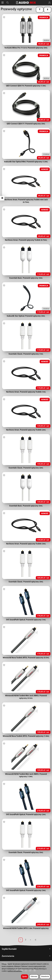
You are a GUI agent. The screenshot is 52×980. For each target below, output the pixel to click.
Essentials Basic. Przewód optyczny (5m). (26, 506)
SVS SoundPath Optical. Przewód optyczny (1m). (26, 620)
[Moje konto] (49, 3)
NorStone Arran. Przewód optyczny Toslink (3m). (26, 544)
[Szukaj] (8, 3)
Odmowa (34, 977)
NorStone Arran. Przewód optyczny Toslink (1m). (26, 392)
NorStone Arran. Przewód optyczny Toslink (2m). (26, 430)
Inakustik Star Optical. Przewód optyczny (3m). (26, 316)
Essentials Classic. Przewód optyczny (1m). (26, 354)
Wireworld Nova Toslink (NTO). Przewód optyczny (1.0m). (26, 736)
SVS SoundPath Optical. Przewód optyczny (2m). (26, 815)
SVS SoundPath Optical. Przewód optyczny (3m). (26, 891)
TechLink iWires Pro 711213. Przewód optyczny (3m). (26, 48)
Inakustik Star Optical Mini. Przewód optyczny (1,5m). (26, 162)
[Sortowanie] (47, 10)
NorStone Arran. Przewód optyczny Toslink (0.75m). (26, 240)
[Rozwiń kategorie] (3, 3)
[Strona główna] (26, 3)
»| (35, 940)
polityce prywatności (15, 971)
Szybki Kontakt (26, 949)
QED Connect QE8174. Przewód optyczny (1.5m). (26, 86)
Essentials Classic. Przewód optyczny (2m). (26, 468)
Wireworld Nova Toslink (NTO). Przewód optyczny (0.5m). (26, 658)
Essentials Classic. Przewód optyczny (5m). (26, 853)
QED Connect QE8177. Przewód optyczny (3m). (26, 124)
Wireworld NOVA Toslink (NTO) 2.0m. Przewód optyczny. (26, 928)
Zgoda (25, 977)
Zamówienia (26, 956)
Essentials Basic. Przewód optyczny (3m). (26, 278)
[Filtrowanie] (40, 10)
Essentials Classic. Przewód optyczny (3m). (26, 582)
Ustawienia (45, 977)
